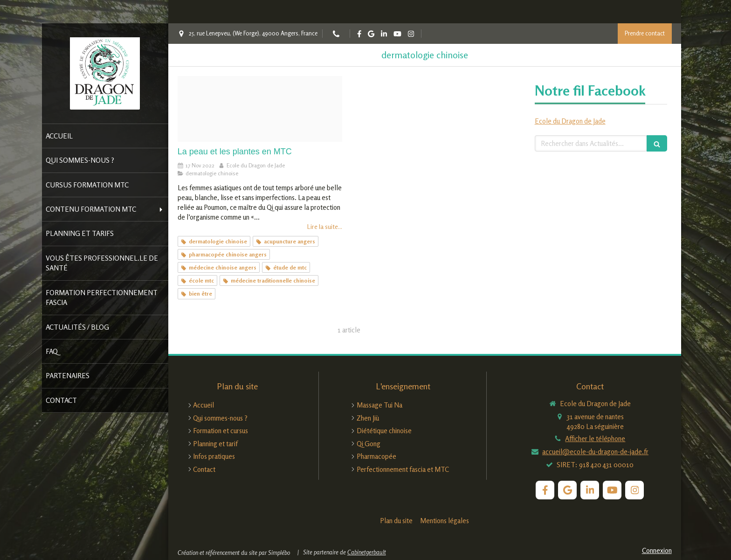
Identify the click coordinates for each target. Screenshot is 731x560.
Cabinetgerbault (367, 552)
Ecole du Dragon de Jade (570, 121)
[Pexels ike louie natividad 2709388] (260, 109)
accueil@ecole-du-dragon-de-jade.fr (595, 452)
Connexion (657, 550)
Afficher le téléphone (595, 439)
